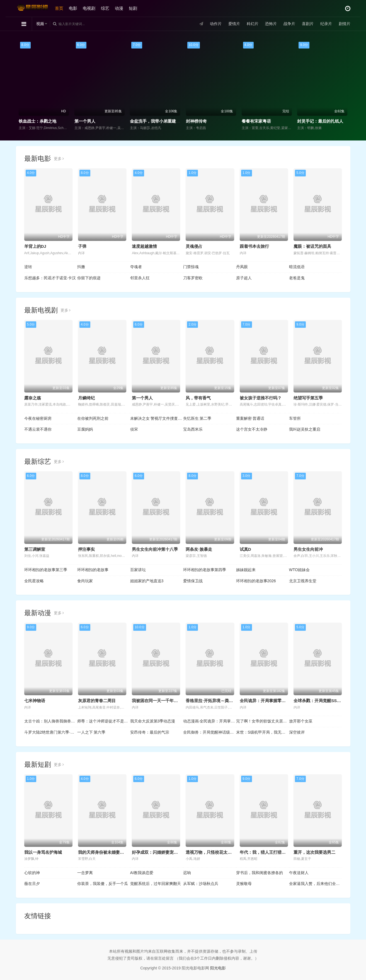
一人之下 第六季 (91, 732)
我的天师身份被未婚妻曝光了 (105, 852)
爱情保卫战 (193, 581)
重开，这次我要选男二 (314, 852)
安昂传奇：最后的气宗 (150, 732)
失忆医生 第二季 (197, 418)
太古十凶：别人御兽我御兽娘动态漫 (51, 721)
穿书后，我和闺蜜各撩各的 (260, 873)
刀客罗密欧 (193, 278)
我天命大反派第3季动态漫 (153, 721)
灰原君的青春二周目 (97, 701)
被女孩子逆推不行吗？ (261, 398)
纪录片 (326, 24)
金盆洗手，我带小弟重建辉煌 (157, 121)
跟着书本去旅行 (254, 246)
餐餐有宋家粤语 (256, 121)
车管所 (295, 418)
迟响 (187, 873)
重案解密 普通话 (250, 418)
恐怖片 (271, 24)
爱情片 (234, 24)
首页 (59, 8)
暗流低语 (297, 267)
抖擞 (81, 267)
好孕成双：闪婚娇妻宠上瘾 (157, 852)
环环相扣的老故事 (93, 570)
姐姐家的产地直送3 (147, 581)
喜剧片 (308, 24)
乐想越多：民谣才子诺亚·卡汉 (50, 278)
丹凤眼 (242, 267)
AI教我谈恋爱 (142, 873)
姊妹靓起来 (246, 570)
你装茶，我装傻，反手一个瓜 (103, 884)
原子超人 (244, 278)
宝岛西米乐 (193, 429)
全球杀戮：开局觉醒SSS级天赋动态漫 (329, 701)
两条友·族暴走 (199, 549)
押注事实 (86, 549)
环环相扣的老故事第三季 (46, 570)
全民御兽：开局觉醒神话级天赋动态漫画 (210, 732)
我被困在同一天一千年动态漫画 (161, 701)
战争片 (289, 24)
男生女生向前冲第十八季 (155, 549)
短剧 (133, 8)
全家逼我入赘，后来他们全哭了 (316, 884)
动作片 (216, 24)
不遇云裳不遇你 (38, 429)
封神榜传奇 (196, 121)
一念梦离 (85, 873)
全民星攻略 (34, 581)
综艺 (105, 8)
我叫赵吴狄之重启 (305, 429)
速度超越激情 (144, 246)
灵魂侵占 (194, 246)
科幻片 (253, 24)
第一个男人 (85, 121)
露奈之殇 (33, 398)
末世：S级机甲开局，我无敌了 (263, 732)
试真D (245, 549)
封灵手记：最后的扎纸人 (320, 121)
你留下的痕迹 (89, 278)
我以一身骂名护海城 (43, 852)
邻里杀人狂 (140, 278)
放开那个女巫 (301, 721)
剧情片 (345, 24)
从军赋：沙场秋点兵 (201, 884)
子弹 (82, 246)
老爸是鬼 (297, 278)
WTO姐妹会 (299, 570)
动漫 (119, 8)
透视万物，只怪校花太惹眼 (211, 852)
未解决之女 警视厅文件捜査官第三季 (157, 418)
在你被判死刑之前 (93, 418)
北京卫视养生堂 (303, 581)
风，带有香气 (198, 398)
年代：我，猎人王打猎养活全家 (269, 852)
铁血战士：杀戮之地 (37, 121)
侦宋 (134, 429)
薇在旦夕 (32, 884)
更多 (59, 159)
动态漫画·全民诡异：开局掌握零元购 (210, 721)
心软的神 (32, 873)
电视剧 (89, 8)
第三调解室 (35, 549)
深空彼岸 (297, 732)
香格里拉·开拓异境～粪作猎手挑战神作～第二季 (230, 701)
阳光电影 (218, 968)
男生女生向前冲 (308, 549)
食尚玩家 (85, 581)
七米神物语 (35, 701)
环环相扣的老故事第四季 (205, 570)
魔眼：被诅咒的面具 (312, 246)
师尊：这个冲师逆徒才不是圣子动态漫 (104, 721)
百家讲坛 (138, 570)
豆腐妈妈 (85, 429)
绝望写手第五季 (308, 398)
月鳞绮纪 (86, 398)
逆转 (28, 267)
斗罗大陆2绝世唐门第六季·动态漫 (51, 732)
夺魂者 (136, 267)
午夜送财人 (299, 873)
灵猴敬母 (244, 884)
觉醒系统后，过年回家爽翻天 (156, 884)
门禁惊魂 (191, 267)
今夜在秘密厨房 (38, 418)
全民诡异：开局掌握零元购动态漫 (271, 701)
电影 (73, 8)
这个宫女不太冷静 (252, 429)
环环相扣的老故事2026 (256, 581)
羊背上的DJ (35, 246)
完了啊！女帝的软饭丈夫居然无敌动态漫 (263, 721)
